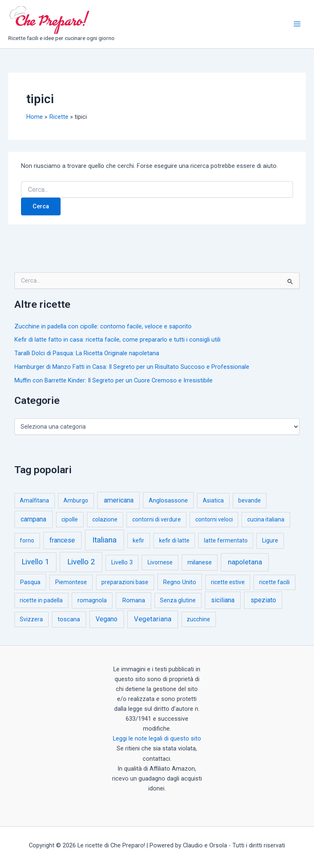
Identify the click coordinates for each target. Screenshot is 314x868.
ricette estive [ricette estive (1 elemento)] (228, 582)
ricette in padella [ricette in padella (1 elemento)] (41, 600)
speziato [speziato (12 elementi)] (263, 600)
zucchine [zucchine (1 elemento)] (198, 619)
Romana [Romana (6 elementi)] (134, 600)
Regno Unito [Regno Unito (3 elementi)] (180, 582)
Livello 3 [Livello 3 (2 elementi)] (122, 563)
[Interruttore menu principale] (297, 24)
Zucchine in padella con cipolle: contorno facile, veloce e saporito (103, 326)
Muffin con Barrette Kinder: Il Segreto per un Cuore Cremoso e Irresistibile (114, 380)
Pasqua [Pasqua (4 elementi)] (30, 582)
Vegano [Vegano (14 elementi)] (107, 619)
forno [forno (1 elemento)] (27, 540)
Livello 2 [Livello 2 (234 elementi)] (81, 562)
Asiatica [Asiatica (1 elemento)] (213, 500)
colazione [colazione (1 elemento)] (105, 519)
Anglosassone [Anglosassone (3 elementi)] (168, 500)
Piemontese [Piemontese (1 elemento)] (71, 582)
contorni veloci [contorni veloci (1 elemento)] (214, 519)
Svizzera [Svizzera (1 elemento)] (31, 619)
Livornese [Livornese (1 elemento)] (160, 562)
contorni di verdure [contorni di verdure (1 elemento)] (157, 519)
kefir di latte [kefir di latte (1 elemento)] (174, 540)
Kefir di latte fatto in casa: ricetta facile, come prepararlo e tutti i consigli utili (117, 340)
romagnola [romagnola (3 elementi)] (92, 600)
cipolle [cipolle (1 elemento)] (70, 519)
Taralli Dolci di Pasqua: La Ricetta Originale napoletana (87, 353)
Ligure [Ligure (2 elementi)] (270, 541)
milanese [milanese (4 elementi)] (200, 562)
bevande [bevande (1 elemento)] (250, 500)
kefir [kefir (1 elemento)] (138, 540)
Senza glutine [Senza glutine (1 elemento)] (178, 600)
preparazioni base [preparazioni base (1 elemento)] (125, 582)
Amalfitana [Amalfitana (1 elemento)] (34, 500)
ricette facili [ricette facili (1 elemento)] (274, 582)
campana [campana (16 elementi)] (33, 519)
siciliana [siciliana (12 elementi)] (223, 600)
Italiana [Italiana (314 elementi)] (104, 540)
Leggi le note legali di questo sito (157, 738)
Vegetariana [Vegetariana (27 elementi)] (153, 619)
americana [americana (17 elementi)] (119, 500)
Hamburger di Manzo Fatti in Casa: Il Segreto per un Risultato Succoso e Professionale (132, 367)
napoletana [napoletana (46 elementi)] (245, 562)
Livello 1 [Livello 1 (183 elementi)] (35, 562)
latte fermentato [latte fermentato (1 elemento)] (226, 540)
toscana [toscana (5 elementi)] (69, 619)
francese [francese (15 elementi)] (62, 540)
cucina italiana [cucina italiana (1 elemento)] (266, 519)
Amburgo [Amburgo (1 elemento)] (76, 500)
